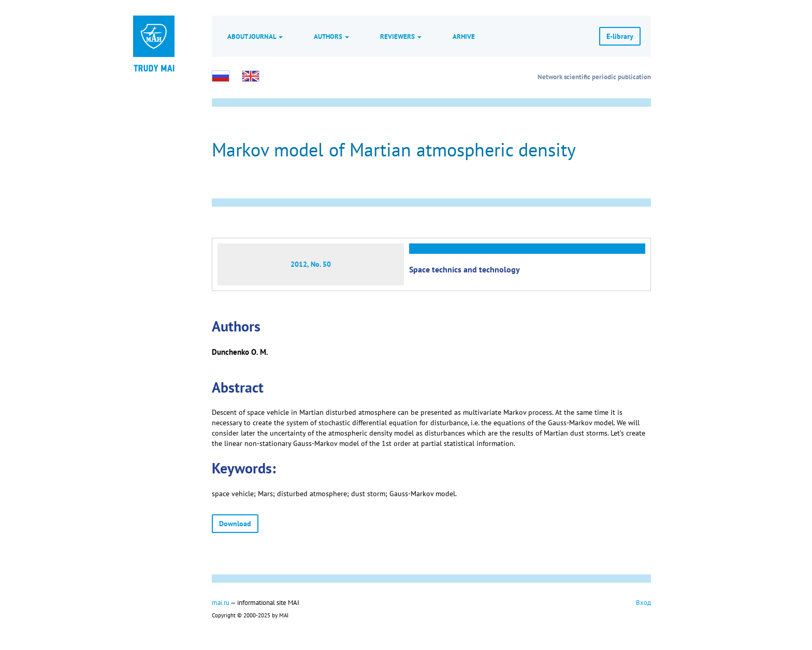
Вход (643, 602)
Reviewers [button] (401, 36)
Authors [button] (331, 36)
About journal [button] (255, 36)
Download (235, 524)
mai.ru (221, 602)
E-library (620, 36)
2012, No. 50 (311, 264)
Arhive (464, 36)
